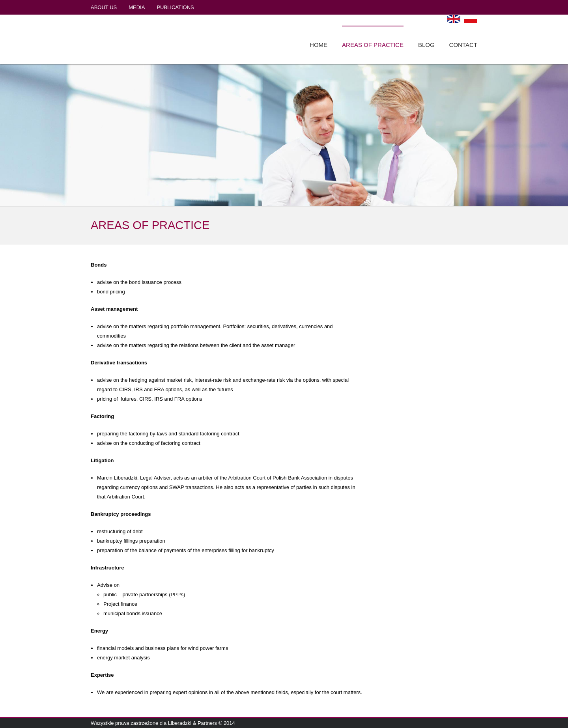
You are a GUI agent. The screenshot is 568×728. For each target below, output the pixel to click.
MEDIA (137, 7)
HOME (319, 45)
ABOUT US (104, 7)
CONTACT (463, 45)
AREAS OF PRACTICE (373, 45)
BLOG (426, 45)
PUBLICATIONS (175, 7)
